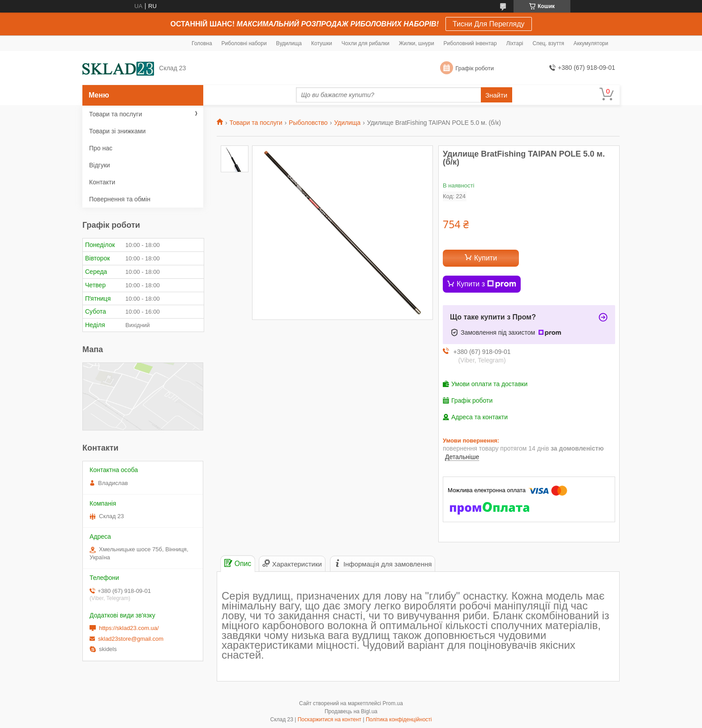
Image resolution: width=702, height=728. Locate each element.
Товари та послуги (256, 123)
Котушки (322, 43)
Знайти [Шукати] (496, 95)
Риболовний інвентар (470, 43)
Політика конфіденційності (399, 719)
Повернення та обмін (120, 199)
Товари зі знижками (117, 131)
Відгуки (100, 165)
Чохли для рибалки (366, 43)
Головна (202, 43)
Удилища (347, 123)
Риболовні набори (244, 43)
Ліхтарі (515, 43)
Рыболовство (308, 123)
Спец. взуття (548, 43)
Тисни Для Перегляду (489, 24)
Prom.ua (393, 703)
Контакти (102, 182)
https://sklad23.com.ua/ (129, 628)
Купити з (486, 284)
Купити (486, 258)
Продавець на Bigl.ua (351, 711)
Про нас (101, 148)
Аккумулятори (591, 43)
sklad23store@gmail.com (131, 639)
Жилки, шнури (417, 43)
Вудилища (289, 43)
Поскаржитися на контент (330, 719)
